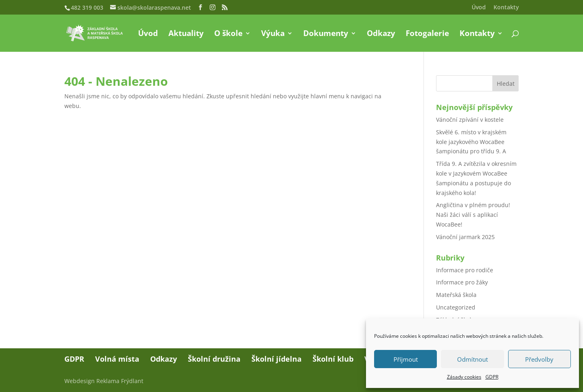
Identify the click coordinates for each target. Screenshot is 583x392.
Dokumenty (326, 34)
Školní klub (333, 359)
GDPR (492, 377)
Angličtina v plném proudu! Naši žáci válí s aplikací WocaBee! (473, 215)
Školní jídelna (277, 359)
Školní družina (214, 359)
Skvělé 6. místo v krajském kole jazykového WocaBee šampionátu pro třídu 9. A (471, 142)
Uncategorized (456, 307)
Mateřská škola (456, 295)
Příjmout (406, 359)
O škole (228, 34)
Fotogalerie (427, 34)
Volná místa (117, 359)
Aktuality (186, 34)
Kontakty (506, 8)
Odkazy (381, 34)
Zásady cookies (464, 377)
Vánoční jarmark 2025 (465, 237)
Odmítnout (472, 359)
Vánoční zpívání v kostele (470, 120)
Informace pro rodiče (465, 270)
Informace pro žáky (462, 282)
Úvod (479, 8)
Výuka (273, 34)
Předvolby (539, 359)
